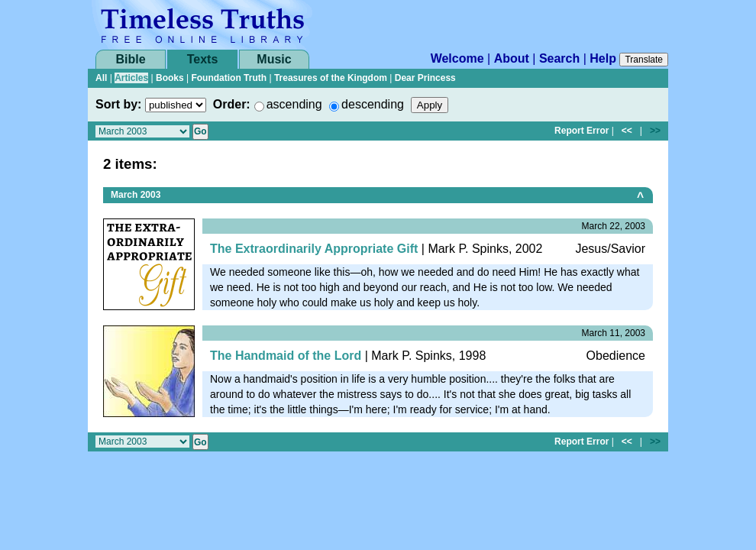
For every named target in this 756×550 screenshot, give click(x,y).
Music (274, 59)
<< (627, 131)
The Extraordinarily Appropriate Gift (314, 249)
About (512, 58)
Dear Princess (425, 78)
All (101, 78)
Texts (203, 59)
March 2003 (136, 195)
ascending (294, 104)
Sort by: (118, 104)
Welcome (457, 58)
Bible (130, 59)
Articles (131, 78)
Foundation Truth (229, 78)
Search (559, 58)
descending (373, 104)
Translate (644, 60)
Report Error (582, 131)
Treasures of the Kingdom (331, 78)
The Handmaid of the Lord (286, 356)
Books (170, 78)
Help (603, 58)
